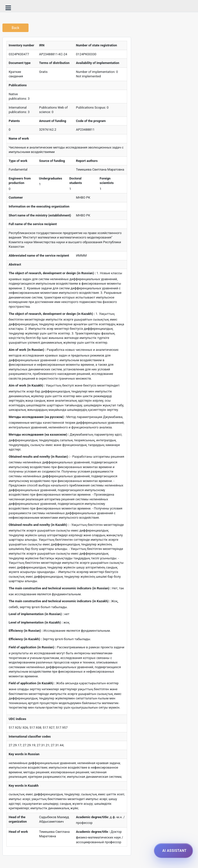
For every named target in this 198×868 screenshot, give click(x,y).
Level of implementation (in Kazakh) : (36, 622)
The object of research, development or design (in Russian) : (52, 273)
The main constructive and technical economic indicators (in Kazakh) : (59, 601)
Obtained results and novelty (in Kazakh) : (39, 525)
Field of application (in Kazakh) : (32, 683)
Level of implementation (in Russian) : (36, 614)
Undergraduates (50, 178)
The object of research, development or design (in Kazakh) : (52, 314)
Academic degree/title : (93, 832)
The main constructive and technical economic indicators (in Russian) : (60, 588)
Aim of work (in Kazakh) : (27, 385)
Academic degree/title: (93, 817)
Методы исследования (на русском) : (37, 417)
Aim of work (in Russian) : (27, 350)
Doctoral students (76, 181)
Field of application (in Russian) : (32, 647)
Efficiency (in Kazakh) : (25, 639)
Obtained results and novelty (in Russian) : (39, 457)
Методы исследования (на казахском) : (39, 434)
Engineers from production (20, 181)
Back (15, 28)
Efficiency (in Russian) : (26, 631)
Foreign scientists (107, 181)
